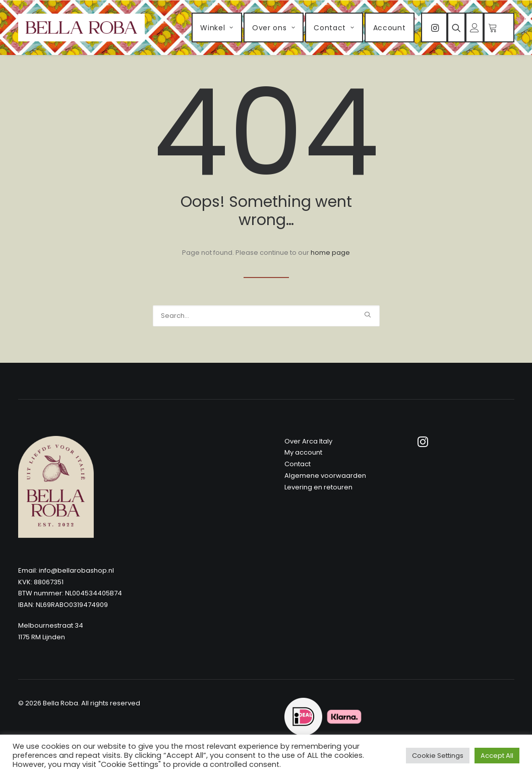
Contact (334, 28)
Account (390, 28)
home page (330, 253)
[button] (434, 27)
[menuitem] (217, 27)
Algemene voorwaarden (325, 476)
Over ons (274, 28)
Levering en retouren (318, 487)
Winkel (217, 28)
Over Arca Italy (308, 441)
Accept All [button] (497, 756)
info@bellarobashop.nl (76, 570)
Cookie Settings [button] (438, 756)
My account (303, 452)
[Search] (266, 316)
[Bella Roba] (82, 27)
